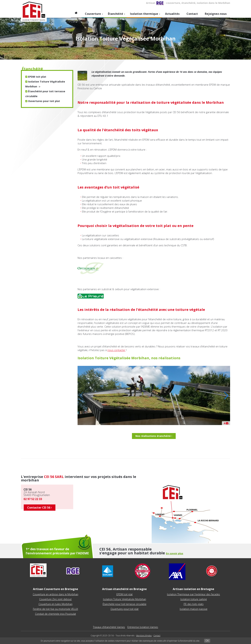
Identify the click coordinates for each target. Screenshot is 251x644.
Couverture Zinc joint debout (55, 599)
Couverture (92, 15)
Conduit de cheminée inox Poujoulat (56, 614)
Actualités (172, 14)
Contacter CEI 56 (40, 508)
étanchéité (32, 69)
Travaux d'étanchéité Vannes (109, 627)
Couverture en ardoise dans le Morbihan (56, 594)
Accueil (76, 14)
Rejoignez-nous (216, 14)
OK (207, 641)
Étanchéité (115, 15)
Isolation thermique (144, 15)
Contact (192, 14)
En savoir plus (175, 553)
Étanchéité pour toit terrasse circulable (125, 604)
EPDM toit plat (36, 77)
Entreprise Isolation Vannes (143, 627)
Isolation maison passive (194, 609)
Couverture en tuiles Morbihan (56, 604)
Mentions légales (144, 636)
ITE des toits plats (194, 604)
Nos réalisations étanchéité (154, 436)
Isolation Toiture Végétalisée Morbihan (125, 599)
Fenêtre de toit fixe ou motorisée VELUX (56, 609)
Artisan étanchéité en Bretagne (124, 589)
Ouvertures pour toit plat (43, 101)
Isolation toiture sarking (194, 599)
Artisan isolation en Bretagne (193, 589)
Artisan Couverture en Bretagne (56, 589)
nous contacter (116, 350)
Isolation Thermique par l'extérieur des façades (193, 594)
